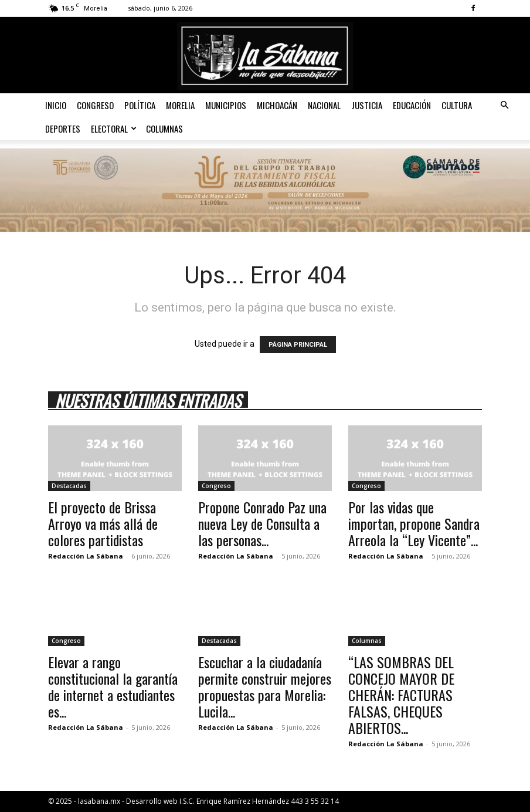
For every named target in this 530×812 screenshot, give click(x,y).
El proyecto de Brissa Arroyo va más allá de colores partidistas (103, 523)
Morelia (180, 105)
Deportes (63, 128)
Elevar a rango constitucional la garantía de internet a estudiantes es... (113, 686)
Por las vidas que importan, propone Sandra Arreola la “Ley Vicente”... (414, 523)
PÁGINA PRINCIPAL (298, 345)
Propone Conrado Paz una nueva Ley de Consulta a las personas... (262, 523)
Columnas (164, 128)
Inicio (56, 105)
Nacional (324, 105)
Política (140, 105)
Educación (412, 105)
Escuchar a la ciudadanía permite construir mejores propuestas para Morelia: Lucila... (265, 686)
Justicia (367, 105)
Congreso (95, 105)
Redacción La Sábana (86, 556)
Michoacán (277, 105)
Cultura (457, 105)
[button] (504, 105)
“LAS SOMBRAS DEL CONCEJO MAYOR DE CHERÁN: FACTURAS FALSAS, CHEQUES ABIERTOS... (401, 695)
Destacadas (69, 486)
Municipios (226, 105)
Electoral (114, 128)
